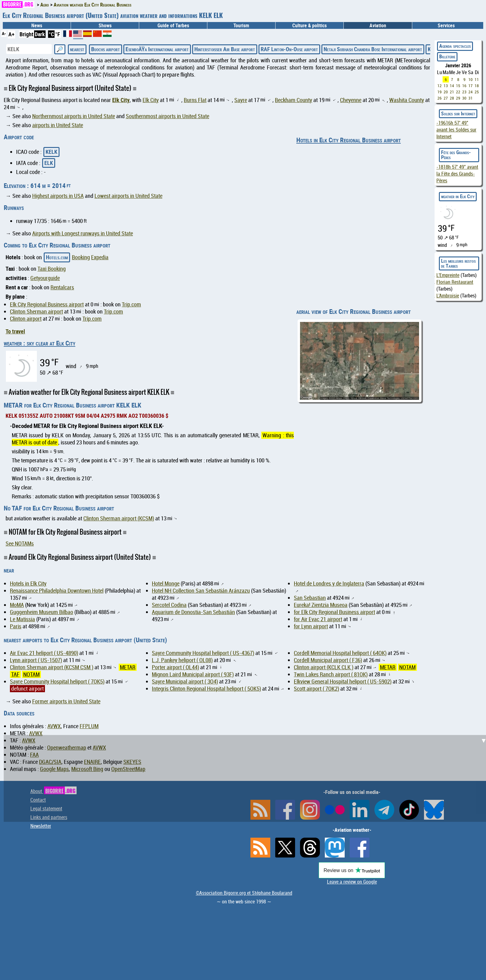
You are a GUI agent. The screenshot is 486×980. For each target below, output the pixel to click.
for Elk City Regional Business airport (334, 612)
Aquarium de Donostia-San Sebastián (193, 612)
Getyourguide (45, 278)
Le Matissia (22, 619)
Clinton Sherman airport (36, 312)
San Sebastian (310, 598)
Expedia (100, 257)
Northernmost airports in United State (74, 116)
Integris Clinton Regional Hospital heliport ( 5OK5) (206, 689)
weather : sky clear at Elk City (40, 343)
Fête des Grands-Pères (456, 155)
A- (4, 33)
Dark (40, 34)
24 (471, 92)
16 (464, 86)
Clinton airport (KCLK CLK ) (324, 667)
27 (446, 98)
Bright (27, 34)
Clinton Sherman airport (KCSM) (119, 518)
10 (471, 79)
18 (477, 86)
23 (464, 92)
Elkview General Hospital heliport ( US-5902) (343, 682)
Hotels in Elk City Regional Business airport (349, 140)
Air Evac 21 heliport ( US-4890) (44, 653)
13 (446, 86)
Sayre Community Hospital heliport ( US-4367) (203, 653)
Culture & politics (309, 25)
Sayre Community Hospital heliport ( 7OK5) (57, 682)
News (37, 25)
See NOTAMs (20, 543)
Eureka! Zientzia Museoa (321, 605)
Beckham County (294, 100)
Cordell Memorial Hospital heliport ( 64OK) (340, 653)
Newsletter (41, 826)
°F (58, 34)
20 (446, 92)
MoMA (17, 605)
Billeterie (447, 56)
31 (471, 98)
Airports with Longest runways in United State (83, 233)
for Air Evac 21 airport (318, 619)
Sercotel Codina (169, 605)
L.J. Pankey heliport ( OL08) (182, 660)
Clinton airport (26, 319)
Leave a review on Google (352, 882)
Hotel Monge (166, 584)
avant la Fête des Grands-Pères (457, 174)
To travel (15, 331)
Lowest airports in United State (128, 196)
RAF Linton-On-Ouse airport (289, 49)
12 (440, 86)
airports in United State (58, 125)
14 (452, 86)
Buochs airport (106, 49)
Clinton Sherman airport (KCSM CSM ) (52, 667)
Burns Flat (195, 100)
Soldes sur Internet (458, 114)
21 (452, 92)
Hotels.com (57, 257)
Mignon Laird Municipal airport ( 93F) (193, 674)
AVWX (54, 726)
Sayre (241, 100)
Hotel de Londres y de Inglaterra (329, 584)
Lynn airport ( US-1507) (36, 660)
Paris (16, 626)
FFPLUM (89, 726)
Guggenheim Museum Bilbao (42, 612)
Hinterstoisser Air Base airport (225, 49)
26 (440, 98)
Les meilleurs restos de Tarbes (458, 263)
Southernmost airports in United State (168, 116)
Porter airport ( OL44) (175, 667)
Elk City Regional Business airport (47, 304)
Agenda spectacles (455, 46)
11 (477, 79)
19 (440, 92)
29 (458, 98)
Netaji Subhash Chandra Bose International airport (373, 49)
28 (452, 98)
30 (464, 98)
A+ (11, 34)
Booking (81, 257)
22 (458, 92)
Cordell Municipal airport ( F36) (328, 660)
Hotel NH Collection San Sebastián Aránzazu (201, 591)
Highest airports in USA (58, 196)
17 (471, 86)
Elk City (121, 100)
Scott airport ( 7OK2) (316, 689)
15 (458, 86)
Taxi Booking (52, 269)
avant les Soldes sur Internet (456, 130)
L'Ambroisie (448, 296)
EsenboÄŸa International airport (157, 49)
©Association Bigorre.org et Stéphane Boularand (244, 893)
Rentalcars (62, 287)
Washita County (407, 100)
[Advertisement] (247, 778)
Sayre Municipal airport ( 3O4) (185, 682)
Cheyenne (351, 100)
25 (477, 92)
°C (51, 34)
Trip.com (131, 304)
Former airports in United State (66, 701)
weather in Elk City (458, 196)
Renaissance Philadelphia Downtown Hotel (57, 591)
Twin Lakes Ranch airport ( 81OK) (331, 674)
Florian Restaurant (455, 282)
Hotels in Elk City (28, 584)
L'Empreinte (448, 275)
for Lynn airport (311, 626)
